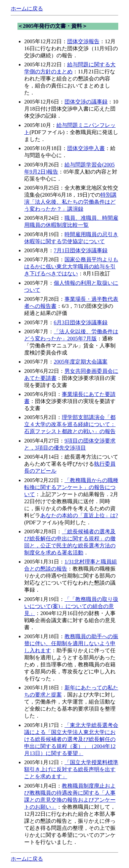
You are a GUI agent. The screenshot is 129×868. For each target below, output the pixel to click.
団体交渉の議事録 (86, 102)
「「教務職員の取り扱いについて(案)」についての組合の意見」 (71, 606)
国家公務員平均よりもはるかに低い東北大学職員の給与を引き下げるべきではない (71, 266)
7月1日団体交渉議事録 (81, 250)
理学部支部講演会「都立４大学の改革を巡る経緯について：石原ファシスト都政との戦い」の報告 (70, 424)
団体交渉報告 (83, 41)
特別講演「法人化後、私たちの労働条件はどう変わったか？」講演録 (70, 202)
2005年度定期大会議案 (81, 362)
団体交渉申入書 (86, 148)
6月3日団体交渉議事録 (81, 322)
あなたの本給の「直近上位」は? (79, 515)
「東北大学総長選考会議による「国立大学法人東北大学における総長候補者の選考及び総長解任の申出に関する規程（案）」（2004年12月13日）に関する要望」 (71, 739)
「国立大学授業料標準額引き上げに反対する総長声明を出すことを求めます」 (71, 769)
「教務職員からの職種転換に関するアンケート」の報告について (71, 487)
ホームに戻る (27, 9)
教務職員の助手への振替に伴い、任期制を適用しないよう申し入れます (71, 643)
